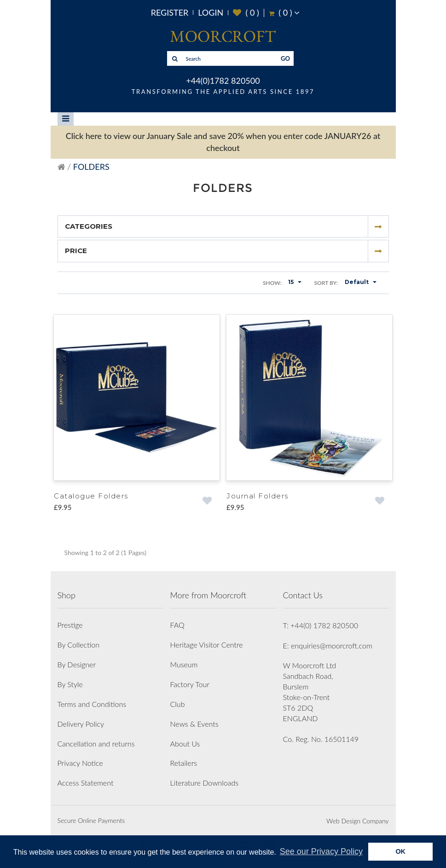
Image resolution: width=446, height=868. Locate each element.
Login (211, 12)
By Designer (77, 664)
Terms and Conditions (92, 704)
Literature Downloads (205, 783)
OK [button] (400, 851)
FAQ (177, 625)
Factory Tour (190, 684)
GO (285, 58)
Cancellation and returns (96, 744)
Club (178, 704)
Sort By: (326, 283)
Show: (272, 283)
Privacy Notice (80, 763)
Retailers (184, 763)
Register (170, 12)
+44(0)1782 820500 (223, 81)
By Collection (78, 645)
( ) (246, 13)
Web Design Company (357, 821)
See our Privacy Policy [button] (321, 851)
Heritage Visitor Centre (207, 645)
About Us (185, 744)
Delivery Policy (81, 724)
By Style (70, 684)
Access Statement (86, 783)
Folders (91, 167)
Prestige (70, 625)
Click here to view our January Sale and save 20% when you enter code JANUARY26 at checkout (223, 142)
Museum (184, 664)
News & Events (194, 724)
